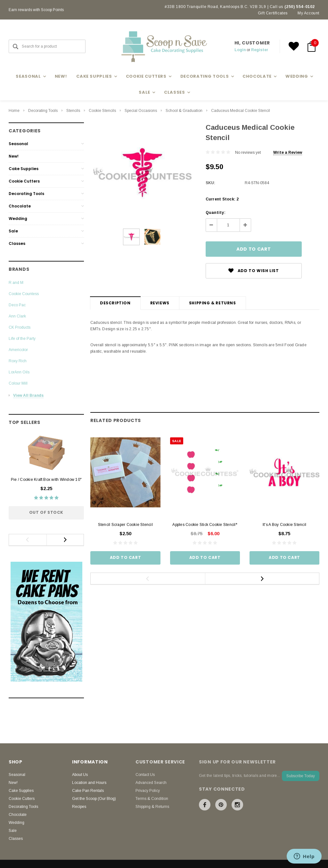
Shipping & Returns (213, 303)
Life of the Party (22, 339)
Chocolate (20, 206)
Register (260, 50)
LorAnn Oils (19, 372)
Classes (17, 243)
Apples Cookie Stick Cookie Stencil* (205, 525)
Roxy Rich (18, 361)
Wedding (18, 219)
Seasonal (18, 144)
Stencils (73, 111)
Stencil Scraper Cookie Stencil (125, 525)
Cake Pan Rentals (88, 791)
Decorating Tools (43, 111)
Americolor (18, 350)
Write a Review (288, 152)
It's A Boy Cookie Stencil (284, 525)
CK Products (20, 327)
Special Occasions (141, 111)
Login (240, 50)
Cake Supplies (24, 169)
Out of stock (46, 512)
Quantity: (216, 213)
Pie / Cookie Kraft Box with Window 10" (46, 480)
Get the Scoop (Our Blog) (94, 799)
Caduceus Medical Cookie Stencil (241, 111)
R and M (16, 283)
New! (61, 76)
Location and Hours (89, 783)
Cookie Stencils (102, 111)
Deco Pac (17, 305)
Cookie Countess (24, 294)
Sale (13, 231)
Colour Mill (18, 383)
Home (14, 111)
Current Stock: (222, 199)
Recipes (79, 807)
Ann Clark (17, 316)
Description (115, 303)
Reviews (160, 303)
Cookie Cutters (24, 181)
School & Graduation (184, 111)
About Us (80, 775)
